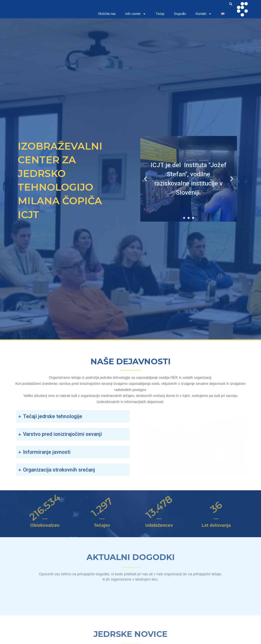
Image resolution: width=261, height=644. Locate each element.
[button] (145, 179)
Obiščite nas (107, 14)
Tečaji (160, 14)
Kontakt (204, 14)
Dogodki (180, 14)
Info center (136, 14)
